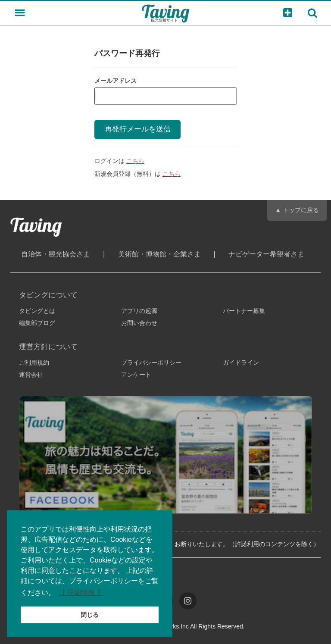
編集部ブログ (37, 323)
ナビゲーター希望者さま (266, 254)
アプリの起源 (139, 311)
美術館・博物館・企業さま (159, 254)
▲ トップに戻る (297, 210)
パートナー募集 (244, 311)
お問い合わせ (139, 323)
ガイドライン (241, 363)
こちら (135, 161)
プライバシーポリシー (151, 363)
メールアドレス (116, 81)
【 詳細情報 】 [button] (81, 592)
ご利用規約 (34, 363)
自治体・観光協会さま (56, 254)
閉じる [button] (90, 615)
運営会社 (31, 375)
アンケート (136, 375)
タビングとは (37, 311)
